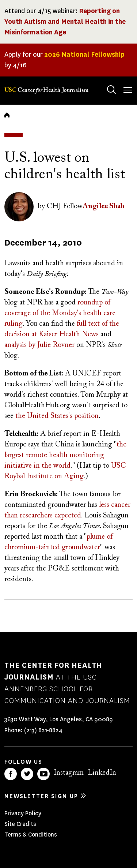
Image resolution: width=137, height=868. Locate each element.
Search (104, 83)
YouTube (43, 774)
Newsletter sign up (41, 796)
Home (7, 115)
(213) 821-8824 (43, 730)
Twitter (27, 774)
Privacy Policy (23, 813)
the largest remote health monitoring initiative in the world (65, 455)
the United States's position (57, 416)
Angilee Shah (103, 206)
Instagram (69, 773)
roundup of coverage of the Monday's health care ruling (60, 313)
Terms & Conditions (31, 835)
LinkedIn (102, 773)
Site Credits (20, 824)
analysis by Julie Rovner (39, 345)
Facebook (11, 774)
